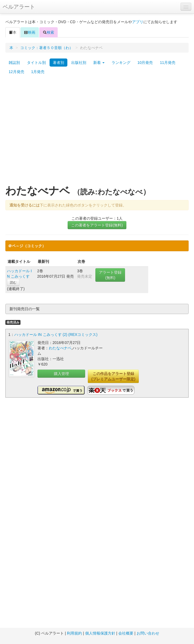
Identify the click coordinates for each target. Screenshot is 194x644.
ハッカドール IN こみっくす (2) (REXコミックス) (56, 335)
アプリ (138, 22)
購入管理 (61, 374)
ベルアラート (19, 7)
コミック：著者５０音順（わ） (47, 48)
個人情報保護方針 (100, 633)
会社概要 (126, 633)
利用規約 (74, 633)
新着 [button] (99, 63)
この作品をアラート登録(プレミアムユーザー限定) (113, 376)
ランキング (121, 63)
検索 (48, 32)
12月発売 (16, 72)
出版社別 (79, 63)
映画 (30, 32)
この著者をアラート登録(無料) (97, 225)
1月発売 (38, 72)
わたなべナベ (60, 348)
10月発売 (145, 63)
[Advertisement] (51, 132)
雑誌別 (14, 63)
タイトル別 (36, 63)
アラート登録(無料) (110, 275)
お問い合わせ (148, 633)
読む (13, 283)
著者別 (58, 63)
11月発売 (168, 63)
